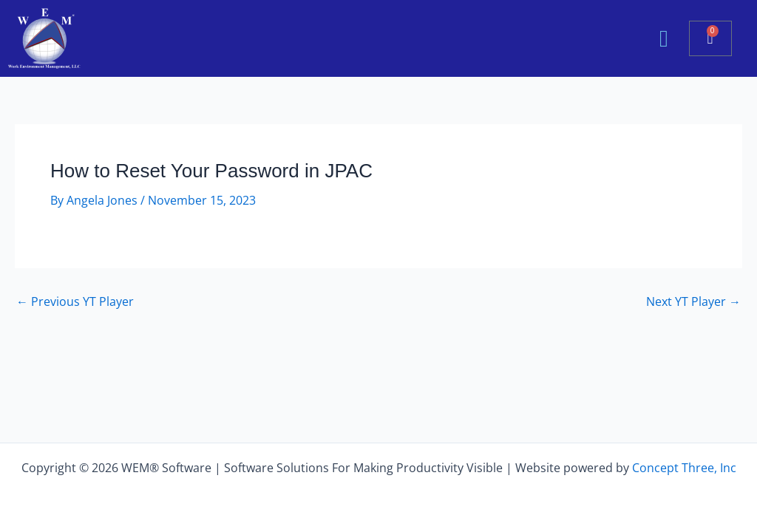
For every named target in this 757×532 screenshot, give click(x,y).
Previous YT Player (75, 301)
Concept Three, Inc (684, 468)
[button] (664, 38)
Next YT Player (693, 301)
